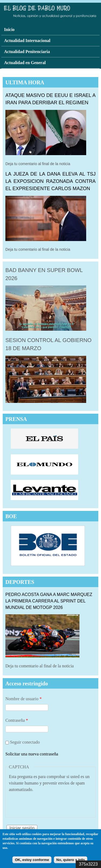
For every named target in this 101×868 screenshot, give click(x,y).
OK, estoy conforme (32, 860)
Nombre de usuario (24, 699)
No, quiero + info (71, 860)
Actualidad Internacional (27, 41)
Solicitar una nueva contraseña (32, 754)
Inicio (9, 29)
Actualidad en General (25, 63)
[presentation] (50, 803)
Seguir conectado (25, 742)
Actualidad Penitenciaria (27, 52)
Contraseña (17, 720)
